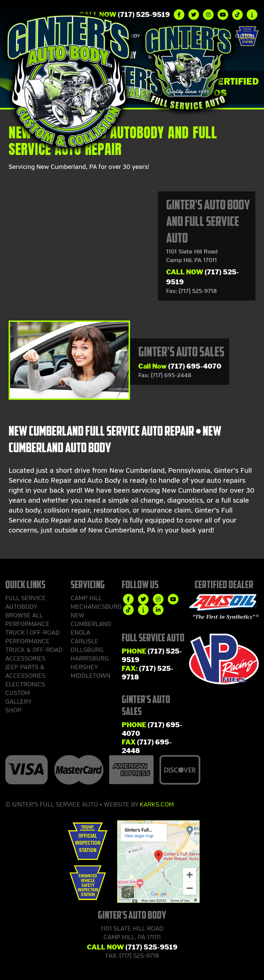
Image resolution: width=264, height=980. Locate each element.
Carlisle (84, 641)
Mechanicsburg (96, 607)
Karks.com (157, 805)
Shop (13, 710)
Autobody (21, 607)
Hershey (84, 667)
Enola (80, 633)
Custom (245, 36)
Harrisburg (90, 659)
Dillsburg (87, 650)
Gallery (18, 702)
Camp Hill (86, 598)
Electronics (25, 684)
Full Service (26, 598)
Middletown (91, 676)
